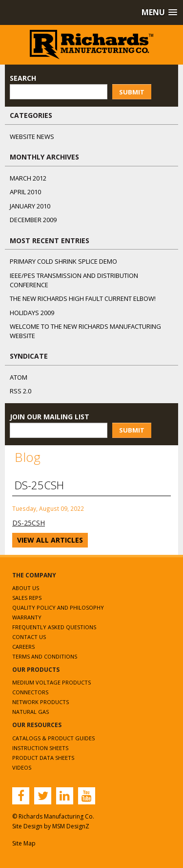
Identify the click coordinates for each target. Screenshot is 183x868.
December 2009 (33, 220)
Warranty (27, 617)
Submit (132, 92)
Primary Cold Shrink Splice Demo (63, 261)
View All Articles (50, 540)
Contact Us (29, 637)
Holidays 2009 (32, 313)
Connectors (30, 692)
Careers (23, 647)
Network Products (41, 702)
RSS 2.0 (20, 391)
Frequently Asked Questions (54, 627)
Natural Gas (30, 712)
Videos (22, 767)
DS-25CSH (29, 523)
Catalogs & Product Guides (53, 738)
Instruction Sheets (40, 748)
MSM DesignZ (71, 826)
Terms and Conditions (45, 656)
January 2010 (30, 206)
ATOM (19, 377)
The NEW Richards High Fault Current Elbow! (83, 298)
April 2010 (25, 192)
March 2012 (28, 178)
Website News (32, 137)
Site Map (24, 843)
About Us (26, 588)
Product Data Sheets (43, 758)
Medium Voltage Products (51, 682)
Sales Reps (27, 598)
